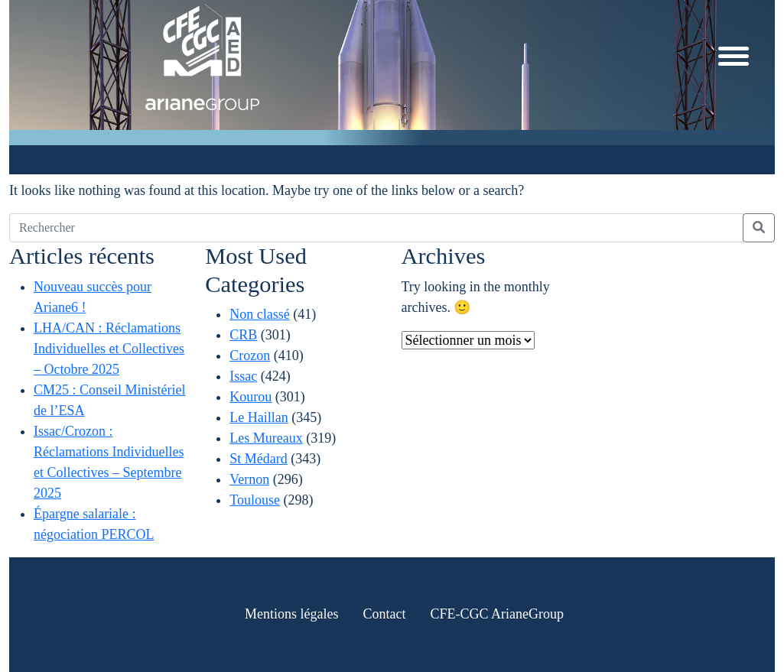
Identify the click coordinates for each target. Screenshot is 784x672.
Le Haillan (259, 417)
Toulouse (255, 500)
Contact (384, 614)
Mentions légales (291, 614)
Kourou (250, 397)
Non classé (259, 314)
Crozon (250, 355)
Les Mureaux (266, 438)
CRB (243, 335)
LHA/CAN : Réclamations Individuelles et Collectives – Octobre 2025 (109, 349)
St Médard (259, 459)
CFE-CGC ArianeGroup (497, 614)
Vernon (249, 479)
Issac (243, 376)
